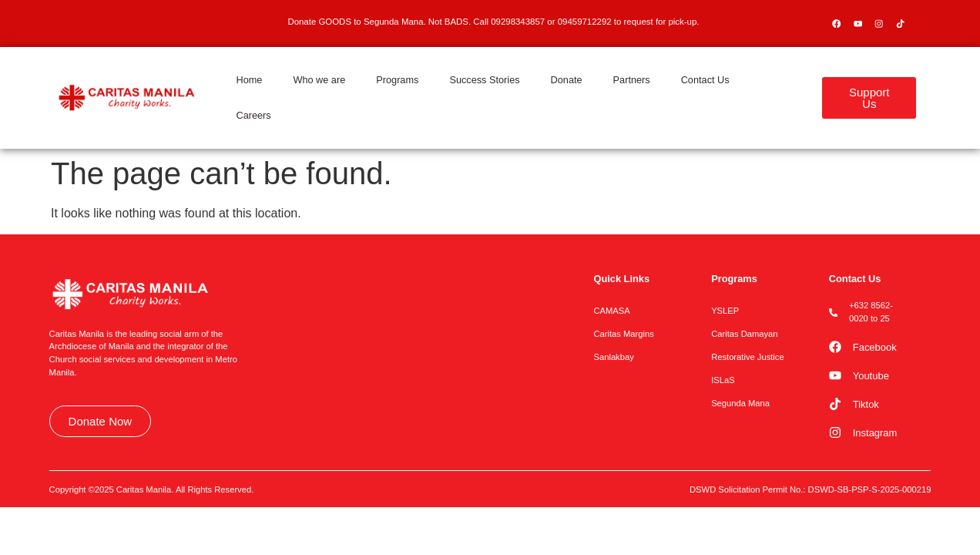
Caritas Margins (623, 334)
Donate (567, 80)
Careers (253, 115)
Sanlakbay (613, 357)
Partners (632, 80)
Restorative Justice (748, 357)
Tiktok (866, 404)
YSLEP (725, 311)
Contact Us (705, 80)
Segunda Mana (740, 403)
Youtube (871, 376)
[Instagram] (835, 432)
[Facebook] (835, 347)
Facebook (875, 347)
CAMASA (611, 311)
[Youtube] (835, 375)
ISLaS (723, 380)
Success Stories (484, 80)
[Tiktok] (835, 404)
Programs (397, 80)
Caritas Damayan (744, 334)
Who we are (319, 80)
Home (249, 80)
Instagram (875, 433)
